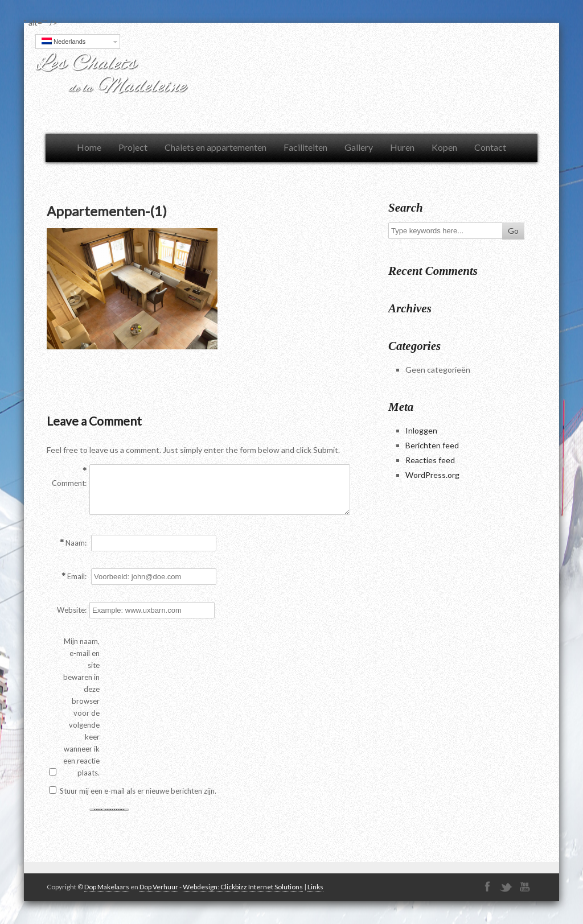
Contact (490, 147)
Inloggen (421, 430)
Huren (402, 147)
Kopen (444, 147)
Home (89, 147)
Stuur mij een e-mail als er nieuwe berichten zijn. (138, 791)
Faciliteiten (305, 147)
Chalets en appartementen (215, 147)
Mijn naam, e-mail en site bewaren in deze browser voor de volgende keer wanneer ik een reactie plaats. (81, 707)
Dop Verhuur (159, 887)
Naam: (76, 543)
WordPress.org (432, 475)
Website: (72, 610)
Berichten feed (432, 445)
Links (315, 887)
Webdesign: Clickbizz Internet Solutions (243, 887)
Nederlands (63, 41)
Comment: (69, 483)
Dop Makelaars (107, 887)
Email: (77, 576)
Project (133, 147)
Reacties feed (430, 460)
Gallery (359, 147)
